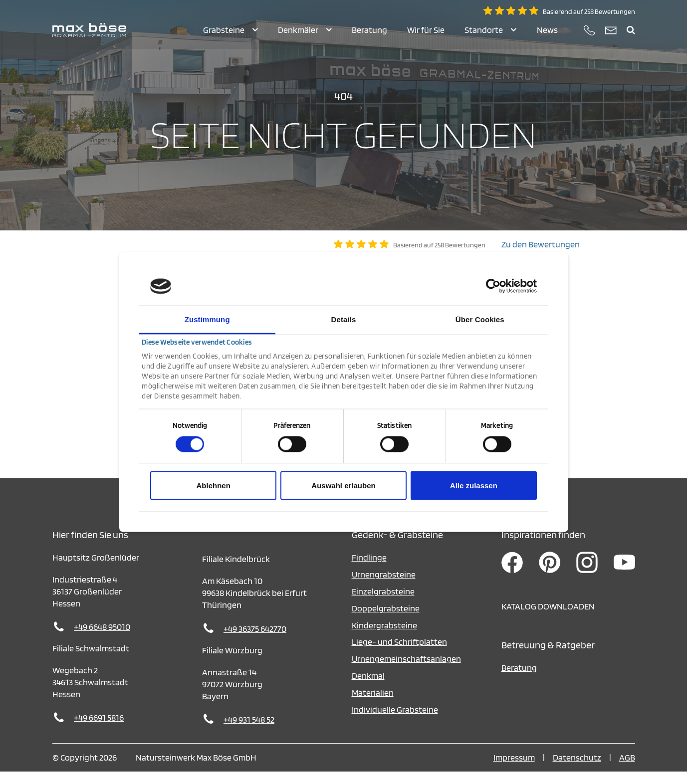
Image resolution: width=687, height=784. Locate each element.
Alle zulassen (474, 486)
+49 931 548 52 (249, 732)
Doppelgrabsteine (386, 621)
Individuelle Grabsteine (395, 722)
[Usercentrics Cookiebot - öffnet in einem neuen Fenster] (493, 286)
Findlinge (369, 570)
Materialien (373, 705)
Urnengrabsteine (384, 587)
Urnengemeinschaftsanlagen (406, 671)
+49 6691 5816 (99, 730)
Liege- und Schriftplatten (399, 654)
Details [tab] (344, 319)
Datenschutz (577, 770)
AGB (627, 770)
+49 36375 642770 (255, 641)
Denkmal (368, 688)
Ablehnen (214, 486)
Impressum (514, 770)
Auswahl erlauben (343, 486)
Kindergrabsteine (384, 638)
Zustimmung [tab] (207, 319)
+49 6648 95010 (102, 639)
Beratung (519, 680)
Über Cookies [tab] (480, 319)
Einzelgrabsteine (383, 604)
